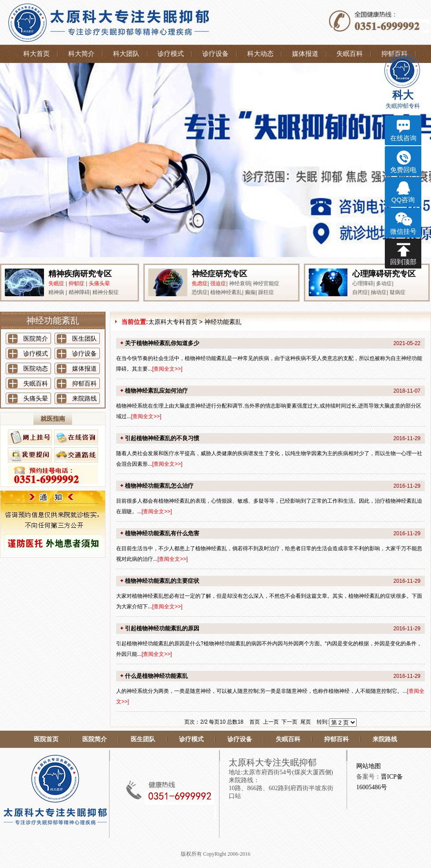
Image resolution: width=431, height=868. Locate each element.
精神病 (56, 292)
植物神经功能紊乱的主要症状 (162, 581)
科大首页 (37, 54)
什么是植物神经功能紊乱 (156, 676)
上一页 (271, 722)
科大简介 (81, 54)
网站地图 (369, 766)
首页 (255, 722)
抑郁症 (77, 283)
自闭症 (360, 292)
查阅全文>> (167, 369)
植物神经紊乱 (226, 292)
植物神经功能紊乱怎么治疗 (159, 486)
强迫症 (218, 283)
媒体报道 (305, 54)
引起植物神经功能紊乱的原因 (162, 628)
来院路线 (84, 398)
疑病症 (398, 292)
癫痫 (250, 292)
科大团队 (126, 54)
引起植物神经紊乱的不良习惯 (162, 438)
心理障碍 (363, 283)
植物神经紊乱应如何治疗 (156, 391)
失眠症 (56, 283)
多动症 (384, 283)
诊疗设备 (215, 54)
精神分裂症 (106, 292)
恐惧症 (200, 292)
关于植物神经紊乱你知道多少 (162, 343)
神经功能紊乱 (223, 322)
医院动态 (36, 368)
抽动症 (379, 292)
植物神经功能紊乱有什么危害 (162, 533)
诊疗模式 (171, 54)
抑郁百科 (84, 383)
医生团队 (84, 338)
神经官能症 (266, 283)
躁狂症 (266, 292)
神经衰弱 (240, 283)
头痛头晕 (99, 283)
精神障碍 (79, 292)
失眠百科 (350, 54)
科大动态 (260, 54)
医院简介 (36, 338)
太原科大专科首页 (173, 322)
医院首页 (46, 739)
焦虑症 (200, 283)
